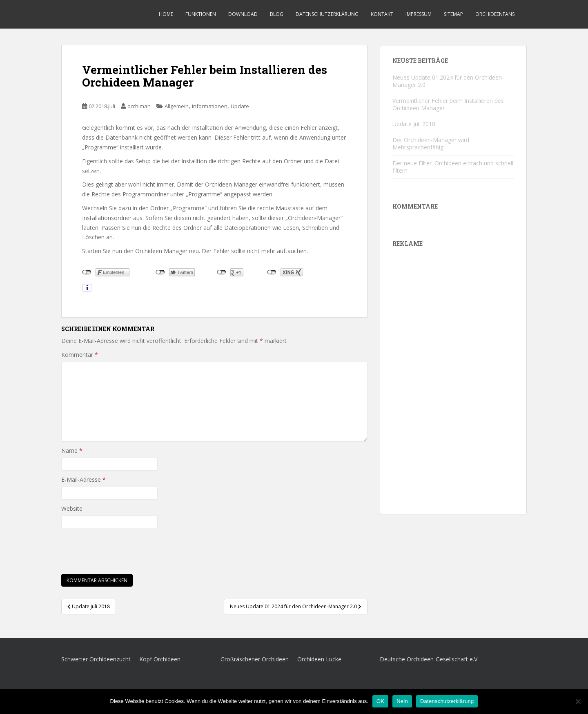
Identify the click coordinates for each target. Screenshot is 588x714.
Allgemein (177, 106)
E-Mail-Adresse (84, 479)
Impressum (419, 14)
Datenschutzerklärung (327, 14)
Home (166, 14)
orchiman (139, 106)
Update (240, 106)
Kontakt (382, 14)
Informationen (210, 106)
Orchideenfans (495, 14)
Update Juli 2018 (414, 124)
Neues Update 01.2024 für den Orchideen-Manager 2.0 (448, 81)
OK (380, 701)
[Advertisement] (453, 379)
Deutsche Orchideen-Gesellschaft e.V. (429, 659)
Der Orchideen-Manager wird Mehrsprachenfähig (431, 143)
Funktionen (201, 14)
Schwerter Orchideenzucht (97, 659)
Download (243, 14)
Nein (402, 701)
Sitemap (453, 14)
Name (72, 450)
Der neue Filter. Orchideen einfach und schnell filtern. (453, 167)
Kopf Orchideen (160, 659)
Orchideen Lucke (319, 659)
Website (72, 508)
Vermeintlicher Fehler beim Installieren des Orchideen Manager (448, 104)
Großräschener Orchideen (255, 659)
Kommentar (80, 355)
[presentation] (123, 548)
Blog (277, 14)
